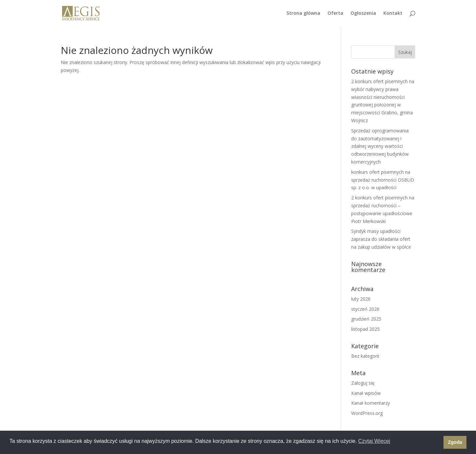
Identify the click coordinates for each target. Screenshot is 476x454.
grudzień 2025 (366, 319)
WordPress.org (367, 413)
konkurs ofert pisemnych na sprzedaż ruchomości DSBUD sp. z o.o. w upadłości (383, 180)
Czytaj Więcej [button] (374, 441)
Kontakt (393, 13)
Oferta (335, 13)
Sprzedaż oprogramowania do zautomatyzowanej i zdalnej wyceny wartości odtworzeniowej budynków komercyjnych (380, 146)
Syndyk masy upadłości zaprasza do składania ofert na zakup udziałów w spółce (381, 239)
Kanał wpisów (366, 393)
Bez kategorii (365, 356)
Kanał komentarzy (371, 403)
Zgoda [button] (455, 442)
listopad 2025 (365, 329)
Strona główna (303, 13)
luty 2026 (361, 299)
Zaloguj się (363, 383)
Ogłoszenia (363, 13)
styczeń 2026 (365, 309)
